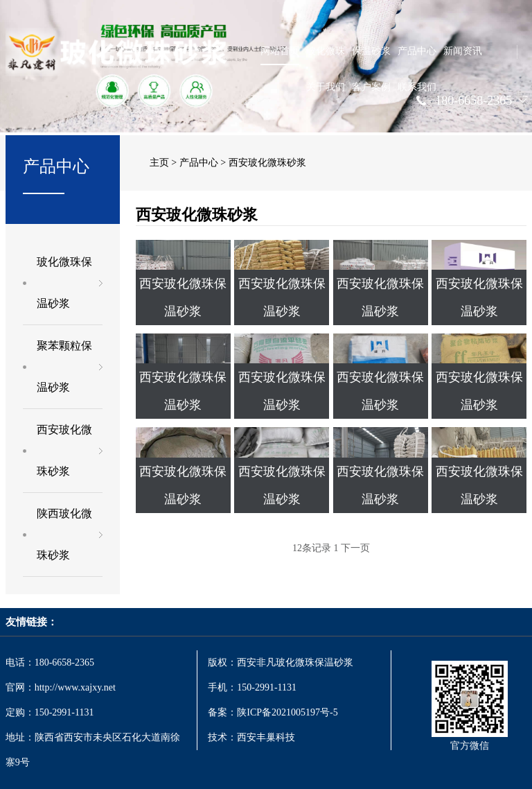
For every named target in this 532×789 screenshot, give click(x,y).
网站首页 (280, 51)
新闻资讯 (463, 51)
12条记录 (312, 548)
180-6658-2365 (473, 101)
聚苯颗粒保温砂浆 (64, 366)
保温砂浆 (371, 51)
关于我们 (326, 87)
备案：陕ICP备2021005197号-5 (274, 712)
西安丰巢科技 (266, 737)
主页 (159, 163)
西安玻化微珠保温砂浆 (183, 297)
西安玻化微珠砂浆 (64, 450)
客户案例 (371, 87)
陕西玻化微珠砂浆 (64, 534)
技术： (222, 737)
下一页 (355, 548)
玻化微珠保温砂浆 (64, 283)
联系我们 (417, 87)
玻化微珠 (326, 51)
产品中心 (417, 51)
